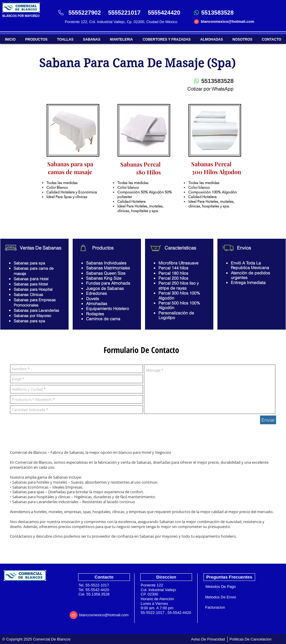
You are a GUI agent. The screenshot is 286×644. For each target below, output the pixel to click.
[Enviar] (268, 420)
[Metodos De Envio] (221, 597)
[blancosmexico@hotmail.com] (227, 22)
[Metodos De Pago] (221, 587)
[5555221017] (124, 13)
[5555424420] (164, 13)
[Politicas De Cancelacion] (251, 639)
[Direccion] (166, 577)
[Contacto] (104, 577)
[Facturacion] (215, 608)
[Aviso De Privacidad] (208, 639)
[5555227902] (85, 13)
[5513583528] (217, 13)
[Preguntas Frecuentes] (229, 577)
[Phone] (61, 13)
